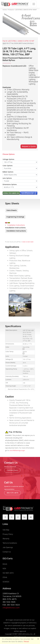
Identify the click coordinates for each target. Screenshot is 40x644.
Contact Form (12, 470)
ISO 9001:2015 (8, 573)
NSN (4, 569)
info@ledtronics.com (11, 608)
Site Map (6, 530)
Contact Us (7, 552)
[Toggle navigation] (34, 4)
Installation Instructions (16, 225)
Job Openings (8, 547)
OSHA (5, 577)
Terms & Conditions (10, 543)
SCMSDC (6, 582)
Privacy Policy (8, 534)
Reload (26, 642)
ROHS (5, 564)
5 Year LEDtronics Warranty (18, 90)
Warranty (6, 539)
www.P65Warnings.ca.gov (17, 450)
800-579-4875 (13, 493)
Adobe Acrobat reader (28, 242)
